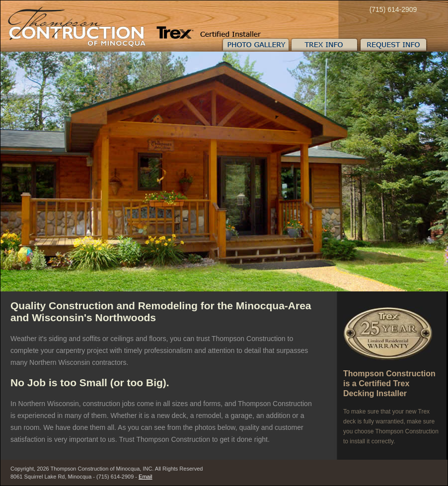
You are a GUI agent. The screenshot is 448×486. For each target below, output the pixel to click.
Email (146, 477)
